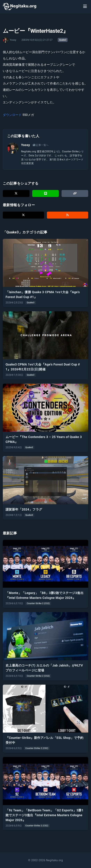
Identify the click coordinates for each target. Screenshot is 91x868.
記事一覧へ (41, 145)
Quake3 (63, 40)
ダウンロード (12, 115)
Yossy (26, 145)
